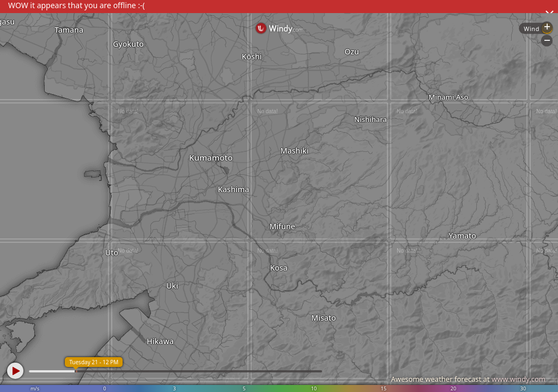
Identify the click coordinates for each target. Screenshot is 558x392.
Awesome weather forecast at (468, 379)
